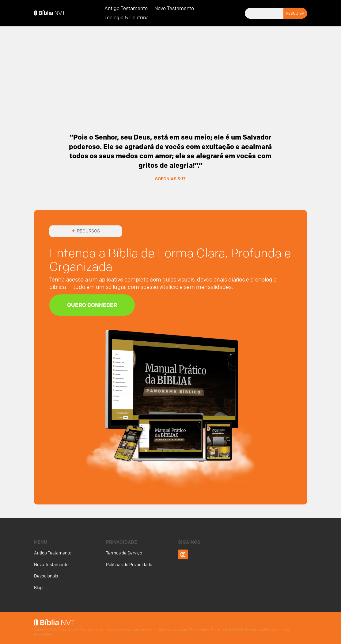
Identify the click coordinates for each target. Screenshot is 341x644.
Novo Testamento (174, 9)
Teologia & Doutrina (127, 18)
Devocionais (46, 576)
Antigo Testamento (126, 9)
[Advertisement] (170, 76)
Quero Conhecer (93, 305)
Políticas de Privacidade (129, 565)
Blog (38, 588)
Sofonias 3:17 (170, 179)
